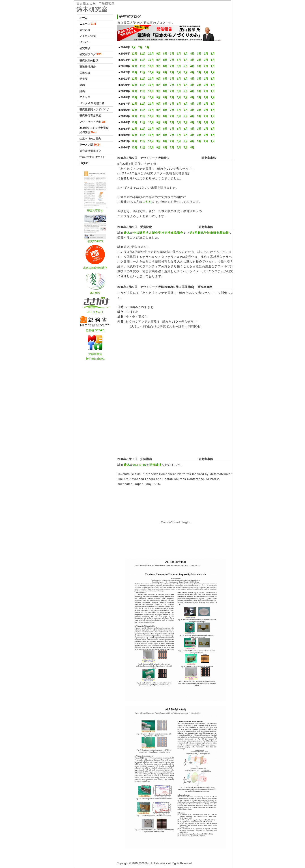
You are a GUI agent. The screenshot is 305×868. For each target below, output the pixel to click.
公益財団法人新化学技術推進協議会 (158, 233)
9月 (158, 54)
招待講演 (155, 465)
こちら (147, 202)
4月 (192, 54)
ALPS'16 (140, 465)
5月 (186, 54)
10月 (151, 54)
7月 (172, 54)
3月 (134, 47)
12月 (134, 54)
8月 (165, 54)
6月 (179, 54)
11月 (143, 54)
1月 (147, 47)
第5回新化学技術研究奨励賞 (209, 233)
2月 (141, 47)
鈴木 (127, 233)
